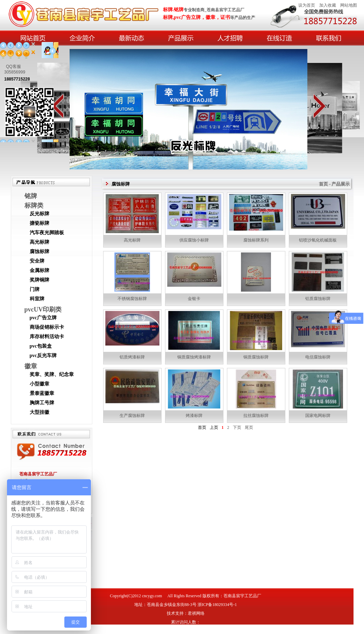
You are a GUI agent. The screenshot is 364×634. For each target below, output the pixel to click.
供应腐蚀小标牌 (194, 240)
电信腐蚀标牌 (318, 357)
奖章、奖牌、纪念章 (52, 374)
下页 (237, 427)
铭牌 (31, 196)
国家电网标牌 (318, 416)
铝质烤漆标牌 (132, 357)
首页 (202, 427)
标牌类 (34, 205)
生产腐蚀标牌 (132, 416)
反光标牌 (40, 214)
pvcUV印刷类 (43, 309)
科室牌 (37, 299)
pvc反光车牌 (43, 356)
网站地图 (349, 5)
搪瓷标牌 (40, 223)
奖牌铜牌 (40, 280)
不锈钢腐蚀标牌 (132, 299)
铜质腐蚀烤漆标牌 (194, 357)
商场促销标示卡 (47, 327)
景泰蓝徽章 (42, 393)
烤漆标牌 (194, 416)
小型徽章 (40, 384)
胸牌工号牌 (42, 403)
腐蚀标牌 (40, 252)
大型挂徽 (40, 412)
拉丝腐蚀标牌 (256, 416)
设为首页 (307, 5)
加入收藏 (328, 5)
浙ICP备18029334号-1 (217, 605)
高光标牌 (40, 242)
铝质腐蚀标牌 (318, 299)
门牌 (35, 289)
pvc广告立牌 (43, 318)
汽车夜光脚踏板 (47, 233)
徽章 (31, 366)
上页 (214, 427)
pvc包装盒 (41, 346)
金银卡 (194, 299)
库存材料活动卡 (47, 337)
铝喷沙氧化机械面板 (318, 240)
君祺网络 (196, 613)
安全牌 (37, 261)
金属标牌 (40, 270)
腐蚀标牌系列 (256, 240)
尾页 (249, 427)
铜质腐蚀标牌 (256, 357)
